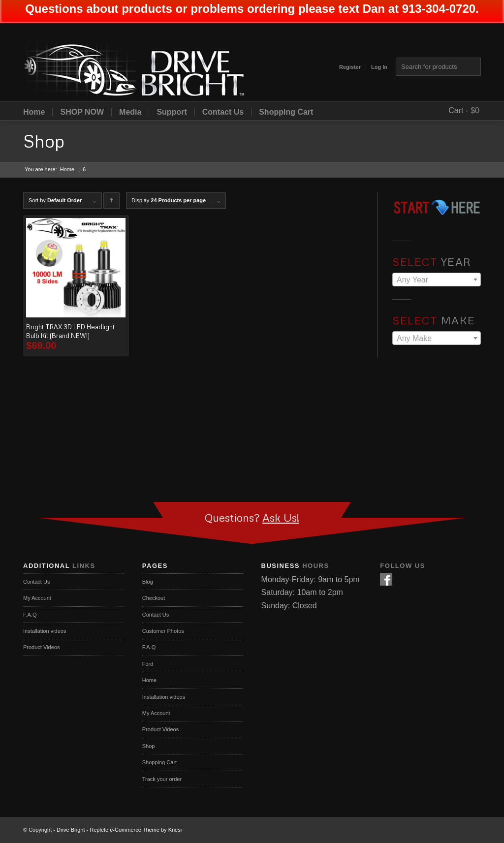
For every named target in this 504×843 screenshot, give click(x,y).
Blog (148, 582)
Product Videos (41, 647)
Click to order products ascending (112, 203)
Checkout (154, 598)
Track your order (162, 779)
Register (350, 67)
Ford (148, 664)
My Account (37, 598)
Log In (379, 67)
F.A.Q (30, 615)
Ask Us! (281, 517)
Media (130, 112)
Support (172, 112)
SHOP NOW (82, 112)
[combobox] (437, 280)
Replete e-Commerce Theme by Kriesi (136, 830)
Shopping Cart (286, 112)
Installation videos (45, 631)
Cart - (458, 110)
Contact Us (223, 112)
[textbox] (437, 280)
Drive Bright (71, 830)
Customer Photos (163, 631)
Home (34, 112)
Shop (44, 141)
